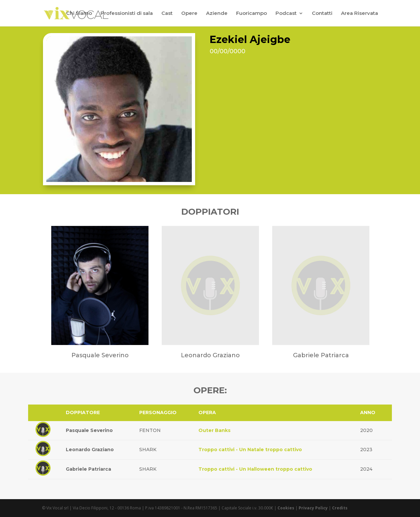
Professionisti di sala (127, 14)
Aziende (217, 14)
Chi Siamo (79, 14)
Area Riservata (359, 14)
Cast (167, 14)
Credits (340, 508)
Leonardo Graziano (90, 450)
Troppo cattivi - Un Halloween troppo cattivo (255, 469)
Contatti (322, 14)
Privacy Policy (313, 508)
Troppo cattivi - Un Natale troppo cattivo (250, 450)
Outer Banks (214, 430)
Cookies (286, 508)
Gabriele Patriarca (88, 469)
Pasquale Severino (89, 430)
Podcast (286, 14)
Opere (189, 14)
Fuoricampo (252, 14)
